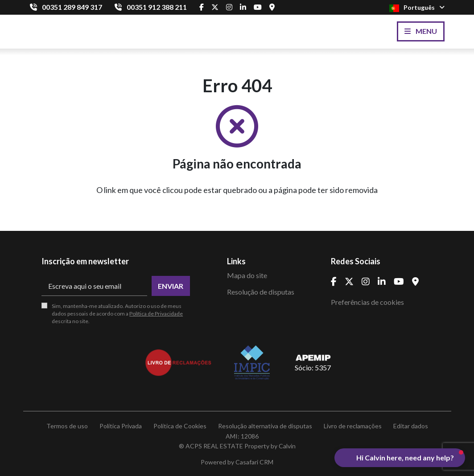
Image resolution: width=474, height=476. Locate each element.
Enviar (171, 286)
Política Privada (121, 426)
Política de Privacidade (156, 314)
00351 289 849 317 (72, 7)
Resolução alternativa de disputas (265, 426)
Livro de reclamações (353, 426)
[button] (400, 458)
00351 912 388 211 (157, 7)
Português (417, 8)
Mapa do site (247, 275)
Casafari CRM (254, 462)
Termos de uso (67, 426)
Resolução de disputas (261, 292)
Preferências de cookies (367, 302)
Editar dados (411, 426)
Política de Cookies (180, 426)
